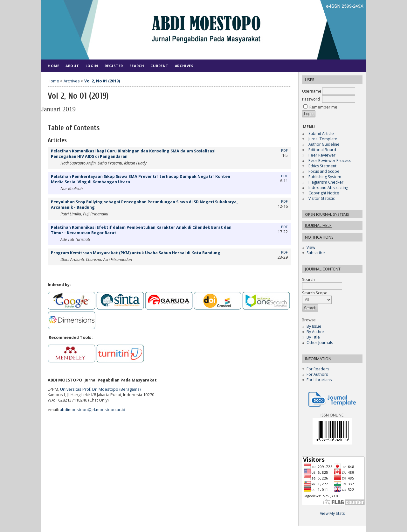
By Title (313, 337)
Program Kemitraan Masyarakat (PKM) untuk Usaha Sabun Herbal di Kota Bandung (136, 253)
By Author (315, 332)
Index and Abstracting (328, 188)
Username (312, 91)
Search (137, 66)
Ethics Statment (322, 166)
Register (114, 66)
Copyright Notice (324, 193)
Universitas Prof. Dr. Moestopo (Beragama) (100, 389)
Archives (184, 66)
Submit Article (321, 133)
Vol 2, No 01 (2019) (102, 81)
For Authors (317, 374)
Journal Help (318, 225)
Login (92, 66)
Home (53, 66)
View (311, 247)
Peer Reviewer (322, 155)
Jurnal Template (323, 139)
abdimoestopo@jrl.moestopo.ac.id (93, 410)
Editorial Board (322, 150)
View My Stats (332, 513)
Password (311, 99)
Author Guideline (324, 144)
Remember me (323, 107)
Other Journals (320, 343)
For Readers (318, 369)
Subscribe (316, 253)
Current (159, 66)
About (72, 66)
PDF (284, 150)
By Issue (314, 326)
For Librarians (319, 380)
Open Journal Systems (327, 214)
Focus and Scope (324, 171)
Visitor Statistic (322, 198)
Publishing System (325, 177)
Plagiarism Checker (326, 182)
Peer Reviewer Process (330, 161)
